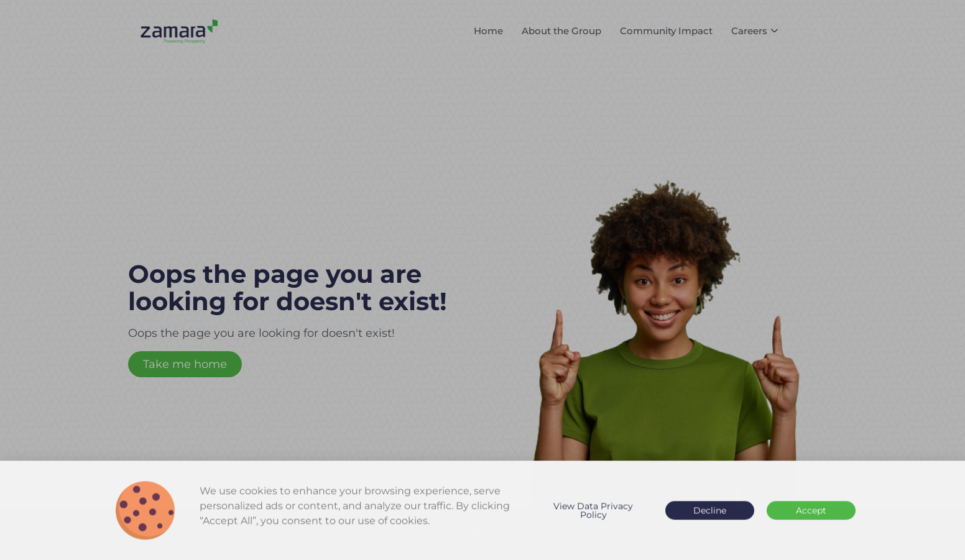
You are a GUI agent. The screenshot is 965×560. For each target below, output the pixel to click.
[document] (482, 280)
